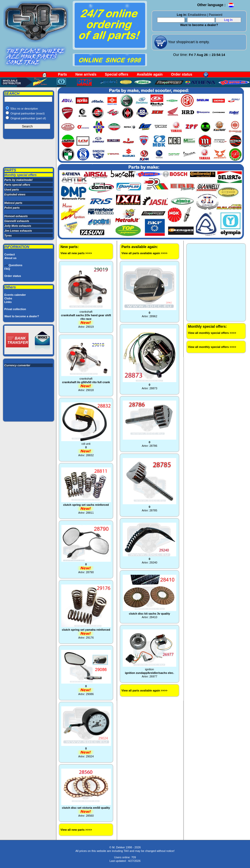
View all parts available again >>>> (144, 253)
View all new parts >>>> (76, 253)
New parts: (70, 247)
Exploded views (15, 194)
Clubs (8, 298)
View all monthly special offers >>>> (212, 333)
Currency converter (17, 365)
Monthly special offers (20, 175)
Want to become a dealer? (199, 25)
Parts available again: (140, 247)
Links (8, 302)
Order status (182, 74)
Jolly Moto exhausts (18, 226)
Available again (150, 74)
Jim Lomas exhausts (18, 231)
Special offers (117, 74)
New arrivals (86, 74)
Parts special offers (17, 185)
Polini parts (12, 208)
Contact (10, 254)
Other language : (216, 5)
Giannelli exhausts (17, 221)
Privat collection (15, 309)
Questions (16, 265)
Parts (62, 74)
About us (10, 258)
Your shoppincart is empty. (188, 42)
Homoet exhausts (16, 216)
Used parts (12, 190)
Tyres (8, 236)
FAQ (7, 269)
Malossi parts (13, 203)
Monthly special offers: (207, 326)
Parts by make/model (18, 180)
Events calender (15, 295)
